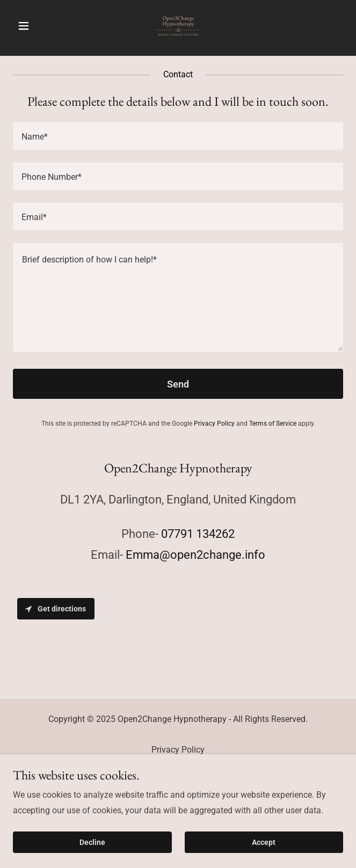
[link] (178, 26)
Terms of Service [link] (273, 424)
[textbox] (178, 136)
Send (178, 384)
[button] (38, 26)
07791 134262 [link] (198, 534)
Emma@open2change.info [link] (195, 555)
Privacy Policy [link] (214, 424)
